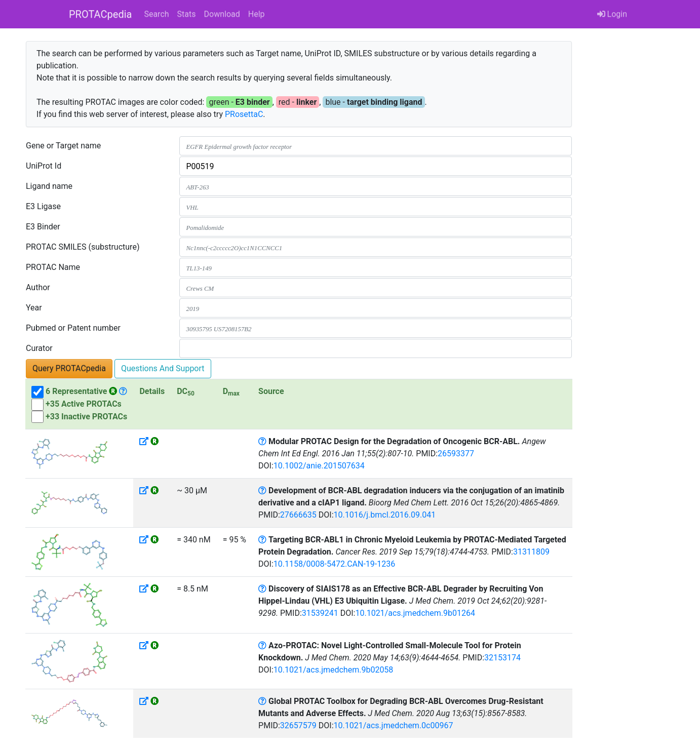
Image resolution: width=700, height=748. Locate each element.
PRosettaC (244, 114)
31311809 (531, 552)
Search (156, 14)
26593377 (456, 454)
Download (222, 14)
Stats (187, 14)
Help (257, 14)
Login (612, 14)
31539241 (320, 613)
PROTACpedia (100, 14)
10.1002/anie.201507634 (319, 466)
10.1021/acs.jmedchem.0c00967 (394, 725)
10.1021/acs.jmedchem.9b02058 (334, 670)
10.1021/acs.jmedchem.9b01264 (415, 613)
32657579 (298, 725)
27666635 (298, 515)
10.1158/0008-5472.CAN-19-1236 (334, 564)
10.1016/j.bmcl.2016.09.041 (385, 515)
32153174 (502, 658)
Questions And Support (163, 368)
